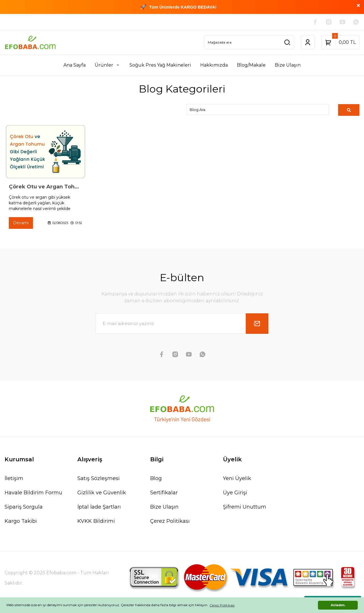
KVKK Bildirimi (96, 521)
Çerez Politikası (170, 521)
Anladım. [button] (338, 605)
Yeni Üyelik (237, 478)
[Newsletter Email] (182, 324)
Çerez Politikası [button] (222, 605)
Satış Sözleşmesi (99, 478)
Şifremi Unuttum (245, 507)
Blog (156, 478)
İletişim (14, 478)
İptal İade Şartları (99, 507)
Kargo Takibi (21, 521)
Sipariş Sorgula (24, 507)
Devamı (21, 223)
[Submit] (257, 324)
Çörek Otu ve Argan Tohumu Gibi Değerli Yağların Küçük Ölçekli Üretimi (45, 187)
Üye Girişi (235, 493)
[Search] (249, 42)
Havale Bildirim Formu (33, 493)
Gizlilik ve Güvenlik (102, 493)
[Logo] (30, 42)
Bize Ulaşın (164, 507)
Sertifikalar (164, 493)
